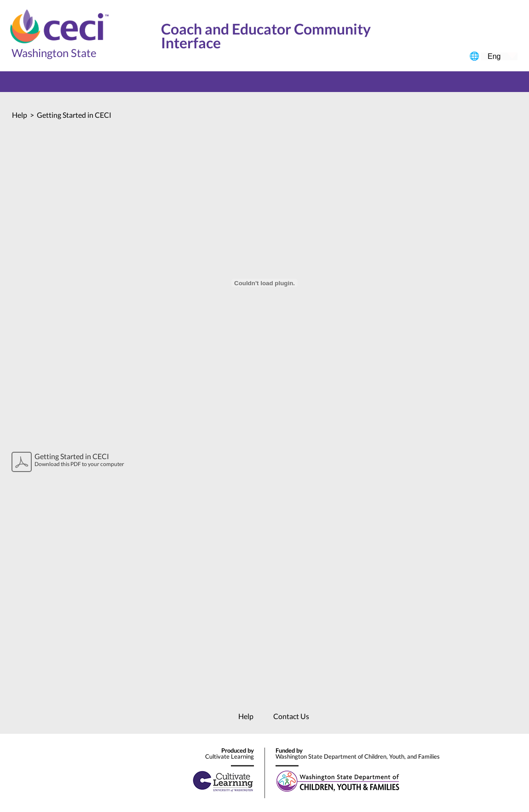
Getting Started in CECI (74, 115)
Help (20, 115)
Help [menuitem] (246, 716)
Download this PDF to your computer (86, 460)
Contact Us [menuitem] (291, 716)
